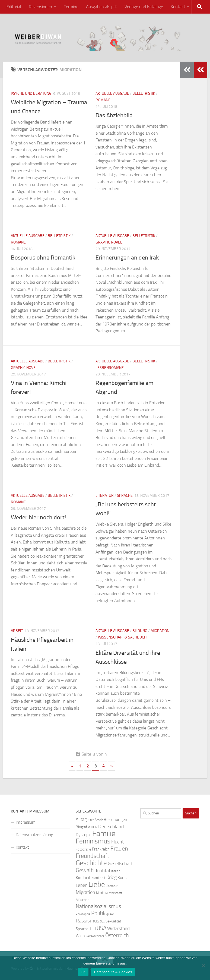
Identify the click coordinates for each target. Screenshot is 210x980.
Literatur (105, 496)
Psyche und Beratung (31, 94)
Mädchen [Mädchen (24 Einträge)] (83, 900)
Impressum (26, 822)
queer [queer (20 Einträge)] (110, 914)
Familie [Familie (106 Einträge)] (104, 834)
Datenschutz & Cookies (113, 972)
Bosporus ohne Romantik (43, 258)
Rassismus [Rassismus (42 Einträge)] (87, 921)
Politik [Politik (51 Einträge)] (98, 913)
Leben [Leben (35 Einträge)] (82, 885)
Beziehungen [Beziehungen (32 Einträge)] (115, 819)
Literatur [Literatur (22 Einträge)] (112, 886)
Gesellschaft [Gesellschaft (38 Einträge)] (120, 864)
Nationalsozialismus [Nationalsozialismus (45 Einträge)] (98, 906)
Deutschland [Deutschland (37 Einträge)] (111, 827)
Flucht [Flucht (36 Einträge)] (117, 842)
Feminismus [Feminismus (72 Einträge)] (93, 841)
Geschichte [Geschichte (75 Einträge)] (91, 863)
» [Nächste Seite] (111, 766)
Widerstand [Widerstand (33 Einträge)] (118, 929)
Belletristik (144, 94)
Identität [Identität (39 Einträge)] (102, 871)
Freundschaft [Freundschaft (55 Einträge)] (93, 856)
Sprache (125, 496)
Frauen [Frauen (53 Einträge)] (119, 849)
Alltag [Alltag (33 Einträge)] (81, 819)
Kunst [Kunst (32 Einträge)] (123, 878)
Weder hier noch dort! (38, 517)
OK (83, 972)
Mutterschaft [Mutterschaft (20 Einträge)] (114, 893)
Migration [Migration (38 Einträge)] (85, 892)
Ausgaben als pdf (101, 7)
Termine (71, 7)
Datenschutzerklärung (34, 835)
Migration (160, 631)
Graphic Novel (109, 242)
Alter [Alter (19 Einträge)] (91, 820)
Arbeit (17, 631)
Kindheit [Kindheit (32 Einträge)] (83, 878)
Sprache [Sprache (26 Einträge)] (82, 929)
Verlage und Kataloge (144, 7)
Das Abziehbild (114, 115)
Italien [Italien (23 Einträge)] (116, 871)
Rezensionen (40, 7)
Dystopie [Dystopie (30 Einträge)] (84, 835)
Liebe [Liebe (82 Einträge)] (97, 884)
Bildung (140, 631)
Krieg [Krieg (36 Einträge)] (112, 878)
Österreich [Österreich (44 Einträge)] (117, 935)
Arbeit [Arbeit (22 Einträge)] (99, 820)
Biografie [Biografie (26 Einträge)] (83, 827)
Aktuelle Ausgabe (112, 94)
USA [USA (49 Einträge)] (101, 928)
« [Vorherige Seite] (72, 766)
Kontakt (178, 7)
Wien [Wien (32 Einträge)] (80, 936)
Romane (103, 100)
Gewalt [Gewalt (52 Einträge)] (84, 870)
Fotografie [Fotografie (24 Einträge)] (83, 849)
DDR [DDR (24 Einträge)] (94, 827)
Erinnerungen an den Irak (127, 258)
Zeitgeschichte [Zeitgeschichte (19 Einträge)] (95, 936)
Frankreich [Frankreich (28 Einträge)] (101, 849)
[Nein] (203, 966)
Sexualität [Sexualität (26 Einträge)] (113, 921)
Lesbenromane (110, 368)
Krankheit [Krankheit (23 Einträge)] (98, 878)
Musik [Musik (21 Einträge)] (100, 893)
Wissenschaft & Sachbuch (122, 637)
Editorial (14, 7)
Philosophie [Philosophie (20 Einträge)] (83, 914)
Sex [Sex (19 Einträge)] (102, 921)
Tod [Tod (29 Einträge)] (93, 929)
